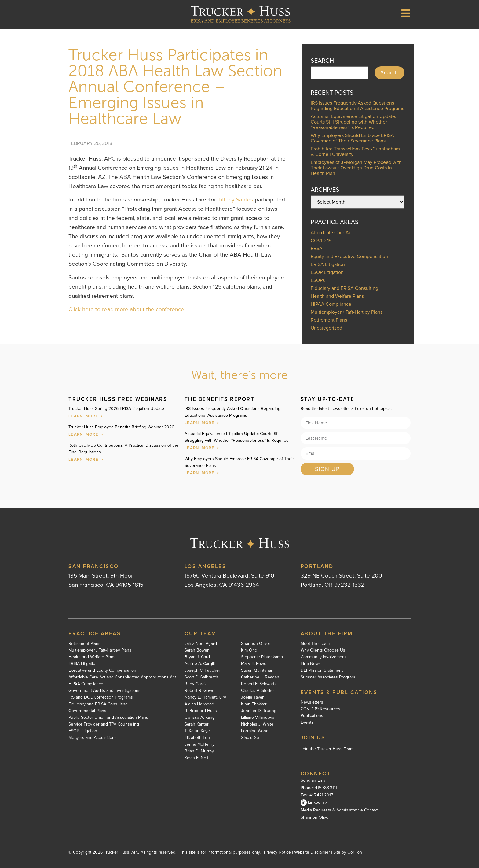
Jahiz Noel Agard (201, 644)
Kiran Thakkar (254, 704)
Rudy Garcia (196, 684)
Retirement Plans (329, 320)
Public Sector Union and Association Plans (108, 718)
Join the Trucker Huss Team (327, 749)
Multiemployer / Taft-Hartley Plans (347, 312)
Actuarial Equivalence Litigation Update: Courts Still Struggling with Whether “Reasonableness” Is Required (353, 122)
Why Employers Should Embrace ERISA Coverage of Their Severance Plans (352, 138)
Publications (312, 716)
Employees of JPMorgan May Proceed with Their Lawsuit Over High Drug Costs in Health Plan (356, 168)
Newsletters (312, 702)
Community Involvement (323, 657)
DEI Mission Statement (322, 670)
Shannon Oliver (256, 644)
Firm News (311, 664)
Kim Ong (249, 650)
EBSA (317, 248)
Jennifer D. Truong (259, 711)
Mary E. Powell (255, 664)
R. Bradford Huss (201, 711)
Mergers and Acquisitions (93, 738)
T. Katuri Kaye (197, 731)
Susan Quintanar (257, 670)
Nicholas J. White (257, 724)
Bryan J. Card (197, 657)
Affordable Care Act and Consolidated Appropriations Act (122, 677)
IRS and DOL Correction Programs (101, 697)
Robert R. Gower (200, 691)
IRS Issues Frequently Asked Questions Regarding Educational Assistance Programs (357, 106)
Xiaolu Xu (250, 738)
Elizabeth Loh (197, 738)
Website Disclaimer (312, 852)
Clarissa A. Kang (200, 718)
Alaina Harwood (199, 704)
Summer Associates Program (328, 677)
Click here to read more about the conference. (127, 309)
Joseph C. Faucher (202, 670)
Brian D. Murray (199, 751)
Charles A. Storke (257, 691)
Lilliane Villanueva (258, 718)
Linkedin (312, 803)
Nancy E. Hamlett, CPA (205, 697)
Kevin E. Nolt (196, 758)
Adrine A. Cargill (200, 664)
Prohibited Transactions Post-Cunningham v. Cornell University (355, 151)
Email (322, 780)
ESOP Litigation (327, 272)
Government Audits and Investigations (104, 691)
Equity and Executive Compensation (349, 256)
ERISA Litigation (328, 264)
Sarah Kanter (197, 724)
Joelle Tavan (253, 697)
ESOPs (318, 280)
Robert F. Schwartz (259, 684)
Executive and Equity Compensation (102, 670)
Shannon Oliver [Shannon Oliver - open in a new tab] (315, 817)
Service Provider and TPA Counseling (104, 724)
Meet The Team (315, 644)
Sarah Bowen (197, 650)
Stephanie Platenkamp (262, 657)
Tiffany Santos (235, 199)
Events (307, 722)
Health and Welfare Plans (337, 296)
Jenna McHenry (199, 744)
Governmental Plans (87, 711)
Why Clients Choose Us (323, 650)
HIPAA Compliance (331, 304)
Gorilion (355, 852)
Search (389, 73)
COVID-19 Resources (320, 709)
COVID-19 (321, 240)
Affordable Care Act (332, 233)
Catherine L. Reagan (260, 677)
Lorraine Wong (255, 731)
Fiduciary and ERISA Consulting (344, 288)
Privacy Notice (277, 852)
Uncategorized (326, 328)
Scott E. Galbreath (201, 677)
